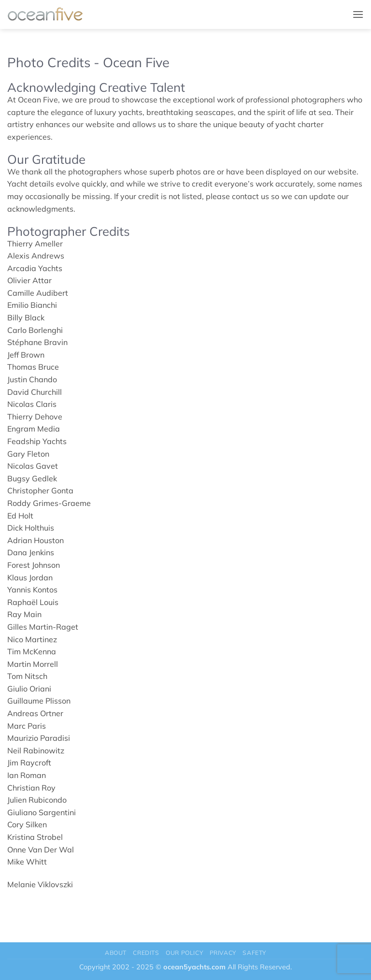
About (116, 953)
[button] (358, 14)
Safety (254, 953)
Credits (146, 953)
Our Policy (184, 953)
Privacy (223, 953)
